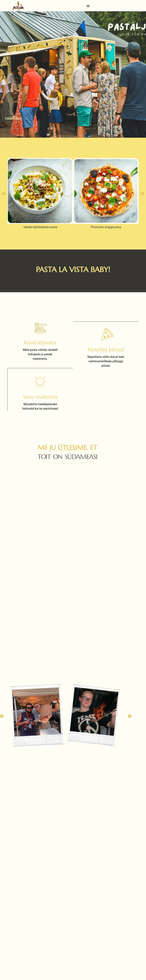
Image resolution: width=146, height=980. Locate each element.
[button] (88, 6)
